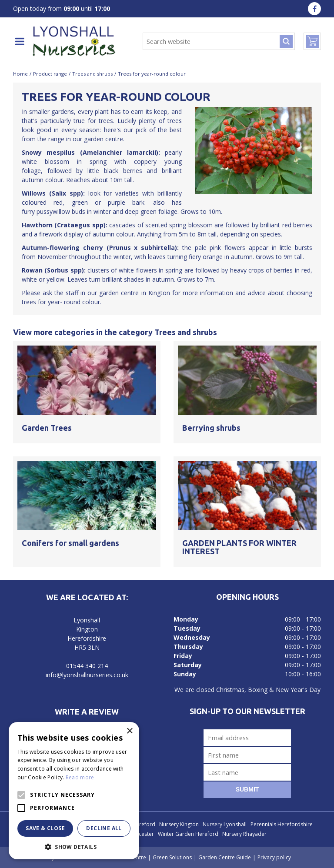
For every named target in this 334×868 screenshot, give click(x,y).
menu (20, 41)
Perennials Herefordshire (282, 824)
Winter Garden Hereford (188, 834)
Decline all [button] (104, 828)
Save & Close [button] (45, 828)
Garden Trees (47, 428)
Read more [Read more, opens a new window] (80, 777)
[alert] (74, 791)
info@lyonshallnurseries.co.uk (87, 675)
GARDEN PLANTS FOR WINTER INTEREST (239, 547)
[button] (74, 846)
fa (314, 9)
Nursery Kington (179, 824)
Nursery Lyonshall (225, 824)
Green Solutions (172, 857)
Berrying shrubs (211, 428)
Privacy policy (274, 857)
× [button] (129, 731)
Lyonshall (87, 620)
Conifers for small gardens (70, 543)
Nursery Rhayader (244, 834)
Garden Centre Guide (225, 857)
